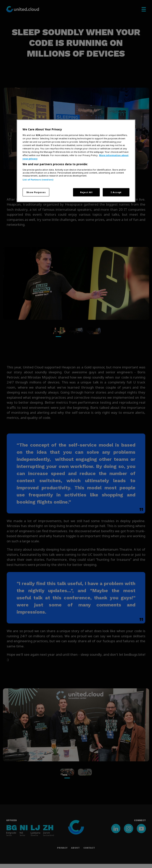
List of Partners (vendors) (38, 179)
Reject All (86, 192)
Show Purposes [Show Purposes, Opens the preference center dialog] (36, 192)
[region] (76, 161)
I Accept (116, 192)
